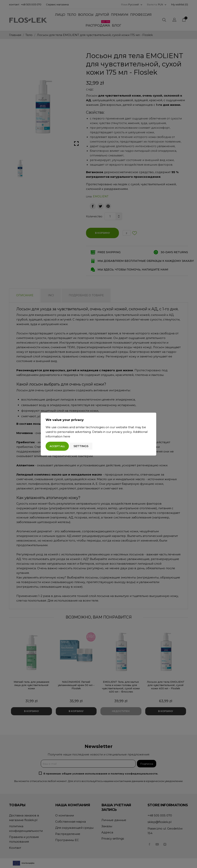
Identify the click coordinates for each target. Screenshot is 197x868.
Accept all (57, 446)
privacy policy (122, 432)
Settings (81, 446)
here (67, 436)
